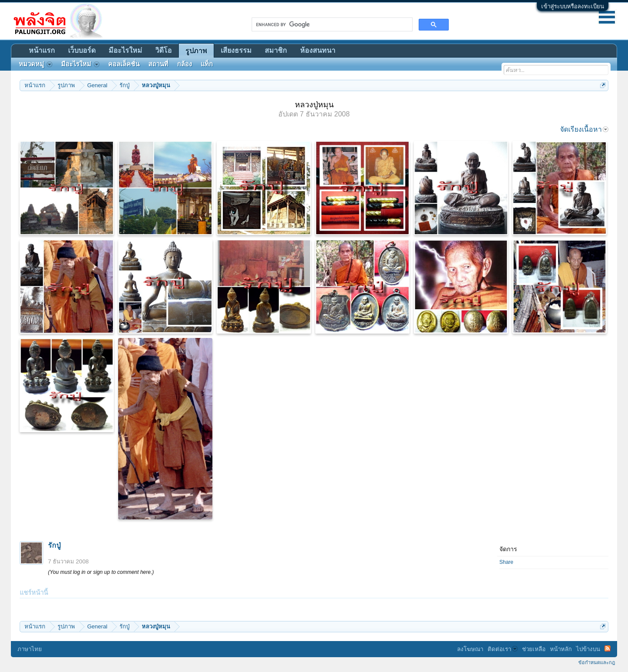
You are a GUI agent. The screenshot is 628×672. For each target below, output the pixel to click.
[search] (331, 24)
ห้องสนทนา (318, 50)
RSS (608, 648)
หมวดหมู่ (36, 64)
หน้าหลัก (561, 649)
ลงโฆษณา (470, 649)
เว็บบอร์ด (82, 50)
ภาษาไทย (30, 649)
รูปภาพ (196, 51)
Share (506, 562)
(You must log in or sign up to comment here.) (101, 572)
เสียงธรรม (236, 50)
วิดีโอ (164, 50)
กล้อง (184, 64)
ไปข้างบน (588, 649)
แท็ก (207, 64)
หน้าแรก (42, 50)
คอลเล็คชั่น (124, 64)
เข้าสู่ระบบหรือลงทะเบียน (573, 6)
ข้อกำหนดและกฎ (597, 662)
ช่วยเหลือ (534, 649)
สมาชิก (276, 50)
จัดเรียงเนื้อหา (584, 129)
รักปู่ (54, 545)
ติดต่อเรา (503, 649)
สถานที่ (158, 64)
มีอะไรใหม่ (125, 50)
